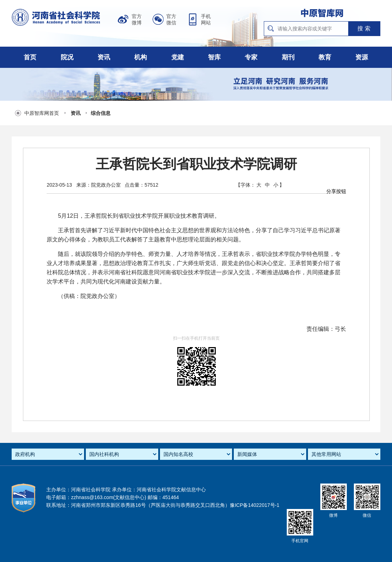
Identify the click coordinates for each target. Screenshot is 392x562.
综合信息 (101, 113)
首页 (30, 57)
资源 (362, 57)
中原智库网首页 (42, 113)
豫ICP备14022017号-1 (255, 505)
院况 (67, 57)
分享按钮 (336, 191)
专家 (251, 57)
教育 (325, 57)
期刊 (288, 57)
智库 (214, 57)
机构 (141, 57)
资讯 (104, 57)
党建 (178, 57)
